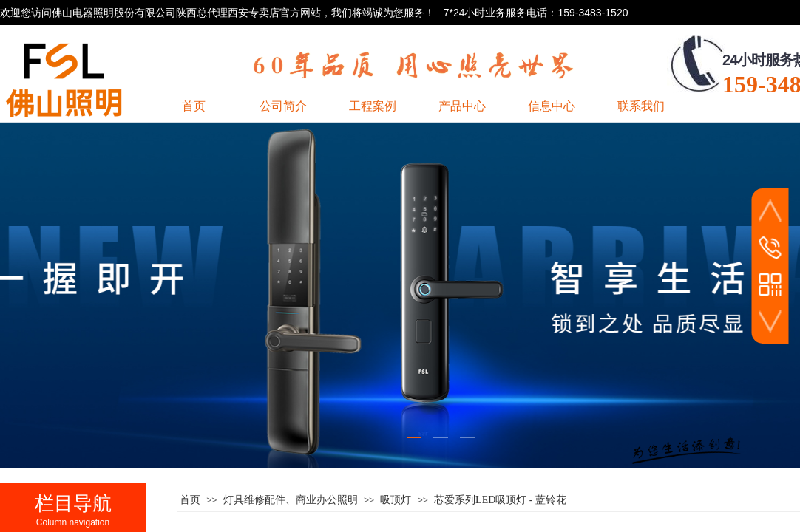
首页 (190, 500)
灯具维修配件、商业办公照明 (291, 500)
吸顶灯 (396, 500)
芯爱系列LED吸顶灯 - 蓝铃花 (500, 500)
